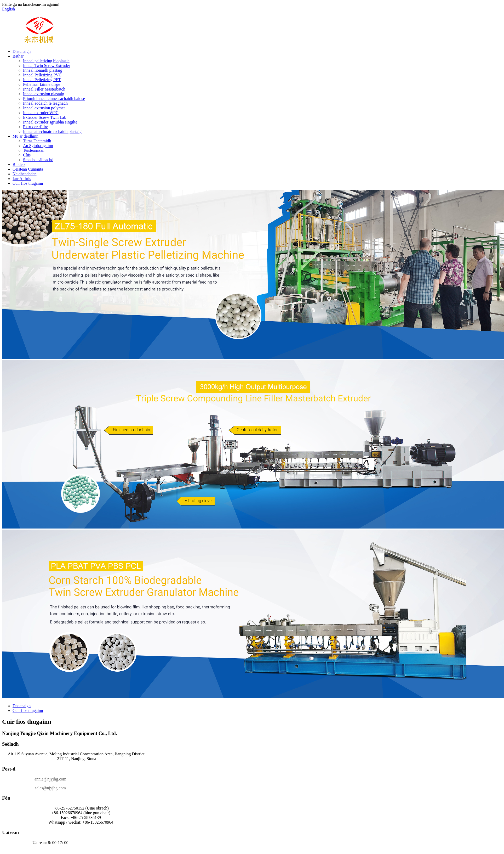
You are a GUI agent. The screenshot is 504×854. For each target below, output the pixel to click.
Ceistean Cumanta (28, 169)
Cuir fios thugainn (28, 183)
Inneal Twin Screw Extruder (47, 66)
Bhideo (19, 164)
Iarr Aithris (22, 179)
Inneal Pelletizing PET (42, 80)
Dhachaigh (22, 51)
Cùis (27, 155)
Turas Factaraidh (37, 141)
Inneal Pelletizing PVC (42, 75)
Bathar (18, 56)
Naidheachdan (25, 174)
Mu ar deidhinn (25, 136)
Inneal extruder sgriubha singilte (50, 122)
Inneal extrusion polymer (44, 108)
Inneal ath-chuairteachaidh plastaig (52, 131)
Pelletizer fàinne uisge (42, 84)
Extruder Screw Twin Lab (45, 117)
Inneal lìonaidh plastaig (43, 70)
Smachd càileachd (38, 160)
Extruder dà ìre (36, 127)
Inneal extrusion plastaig (44, 94)
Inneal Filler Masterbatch (44, 89)
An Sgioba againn (38, 146)
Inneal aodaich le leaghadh (45, 103)
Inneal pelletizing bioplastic (46, 61)
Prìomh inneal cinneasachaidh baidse (54, 99)
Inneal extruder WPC (41, 113)
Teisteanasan (34, 150)
